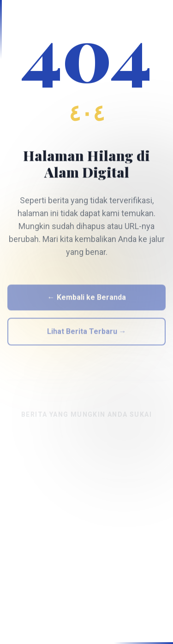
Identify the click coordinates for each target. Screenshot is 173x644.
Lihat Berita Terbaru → (87, 334)
